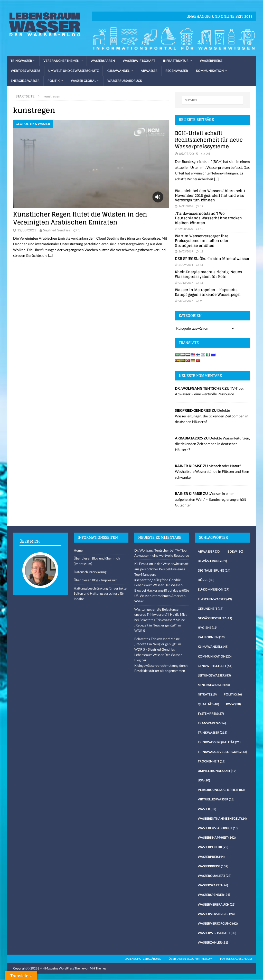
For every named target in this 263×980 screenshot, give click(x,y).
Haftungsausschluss (236, 959)
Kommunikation (210, 71)
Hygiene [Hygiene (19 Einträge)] (208, 628)
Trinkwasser (21, 61)
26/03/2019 (186, 251)
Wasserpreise (211, 61)
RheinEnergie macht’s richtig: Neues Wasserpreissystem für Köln (208, 274)
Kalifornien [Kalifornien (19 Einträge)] (211, 637)
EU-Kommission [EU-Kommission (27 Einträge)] (214, 589)
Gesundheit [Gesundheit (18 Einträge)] (211, 609)
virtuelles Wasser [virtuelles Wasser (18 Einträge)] (216, 799)
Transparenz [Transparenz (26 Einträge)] (212, 723)
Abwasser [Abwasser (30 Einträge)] (209, 551)
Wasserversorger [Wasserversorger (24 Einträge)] (216, 914)
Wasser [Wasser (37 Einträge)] (207, 809)
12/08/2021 (27, 230)
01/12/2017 (186, 283)
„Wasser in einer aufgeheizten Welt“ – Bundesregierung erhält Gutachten (210, 499)
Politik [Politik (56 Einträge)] (233, 694)
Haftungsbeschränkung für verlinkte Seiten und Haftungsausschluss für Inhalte (100, 594)
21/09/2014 (186, 265)
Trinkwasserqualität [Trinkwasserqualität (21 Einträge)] (219, 742)
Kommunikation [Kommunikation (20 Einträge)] (215, 656)
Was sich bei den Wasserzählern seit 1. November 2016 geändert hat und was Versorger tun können (211, 195)
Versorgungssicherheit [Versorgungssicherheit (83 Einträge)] (221, 790)
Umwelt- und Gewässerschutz (73, 71)
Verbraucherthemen (61, 61)
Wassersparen (103, 61)
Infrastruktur (176, 61)
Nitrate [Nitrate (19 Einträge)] (207, 694)
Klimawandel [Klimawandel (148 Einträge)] (213, 647)
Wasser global (83, 81)
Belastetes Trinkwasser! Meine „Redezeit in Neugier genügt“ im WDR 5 (160, 625)
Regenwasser (177, 71)
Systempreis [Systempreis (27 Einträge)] (211, 714)
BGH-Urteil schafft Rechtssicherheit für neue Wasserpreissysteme (209, 140)
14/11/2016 (186, 206)
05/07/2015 (189, 154)
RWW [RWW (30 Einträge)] (233, 704)
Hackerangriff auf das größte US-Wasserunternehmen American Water (162, 596)
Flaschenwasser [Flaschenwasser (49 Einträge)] (215, 599)
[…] (50, 255)
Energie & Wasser (25, 81)
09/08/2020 (186, 229)
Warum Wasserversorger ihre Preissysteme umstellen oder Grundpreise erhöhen (202, 241)
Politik (54, 81)
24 (208, 154)
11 (202, 251)
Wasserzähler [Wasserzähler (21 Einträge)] (213, 942)
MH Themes (98, 968)
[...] (216, 179)
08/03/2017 (186, 301)
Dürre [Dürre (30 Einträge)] (206, 580)
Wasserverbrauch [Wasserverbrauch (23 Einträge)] (217, 904)
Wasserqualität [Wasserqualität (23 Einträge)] (215, 876)
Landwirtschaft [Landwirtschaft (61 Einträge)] (215, 666)
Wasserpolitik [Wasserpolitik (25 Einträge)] (213, 847)
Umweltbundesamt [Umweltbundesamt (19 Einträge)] (217, 771)
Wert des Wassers (26, 71)
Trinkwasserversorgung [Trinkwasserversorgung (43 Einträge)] (222, 752)
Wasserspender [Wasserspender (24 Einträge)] (214, 895)
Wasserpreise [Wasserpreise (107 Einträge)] (213, 866)
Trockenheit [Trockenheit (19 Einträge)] (212, 761)
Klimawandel (118, 71)
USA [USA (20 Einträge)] (204, 780)
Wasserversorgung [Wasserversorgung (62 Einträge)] (218, 923)
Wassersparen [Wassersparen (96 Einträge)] (213, 885)
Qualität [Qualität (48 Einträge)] (208, 704)
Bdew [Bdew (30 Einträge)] (235, 551)
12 (202, 229)
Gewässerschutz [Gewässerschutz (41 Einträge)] (215, 618)
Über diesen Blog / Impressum (96, 580)
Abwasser (149, 71)
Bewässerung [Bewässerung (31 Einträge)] (212, 561)
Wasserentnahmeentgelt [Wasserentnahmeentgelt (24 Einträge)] (222, 819)
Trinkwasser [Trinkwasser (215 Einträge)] (213, 733)
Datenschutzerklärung (90, 572)
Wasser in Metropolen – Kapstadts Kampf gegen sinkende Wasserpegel (208, 292)
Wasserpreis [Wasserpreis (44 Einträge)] (211, 857)
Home (78, 550)
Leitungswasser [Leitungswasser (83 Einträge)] (214, 675)
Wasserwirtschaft (139, 61)
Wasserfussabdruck (125, 81)
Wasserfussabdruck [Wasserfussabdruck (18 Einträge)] (218, 828)
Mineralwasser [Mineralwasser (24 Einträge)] (214, 685)
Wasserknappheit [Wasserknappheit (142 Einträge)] (217, 837)
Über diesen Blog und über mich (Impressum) (97, 561)
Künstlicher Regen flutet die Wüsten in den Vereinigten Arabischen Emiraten (80, 218)
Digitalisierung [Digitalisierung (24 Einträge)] (214, 570)
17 (202, 206)
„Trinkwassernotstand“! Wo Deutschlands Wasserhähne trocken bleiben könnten (208, 218)
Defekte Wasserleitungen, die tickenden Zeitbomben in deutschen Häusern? (212, 416)
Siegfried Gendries (57, 230)
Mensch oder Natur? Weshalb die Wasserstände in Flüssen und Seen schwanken (212, 472)
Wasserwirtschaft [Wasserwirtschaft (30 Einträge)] (217, 933)
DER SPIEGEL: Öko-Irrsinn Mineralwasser (212, 258)
